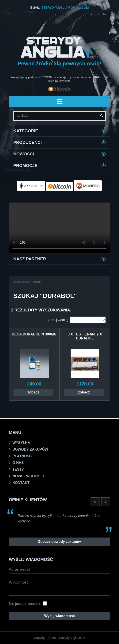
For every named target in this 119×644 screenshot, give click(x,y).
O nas (18, 463)
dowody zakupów (30, 449)
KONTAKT (21, 483)
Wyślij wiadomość (59, 616)
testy (18, 469)
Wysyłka (21, 443)
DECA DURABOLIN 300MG (34, 334)
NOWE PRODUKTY (28, 476)
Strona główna (21, 282)
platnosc (22, 456)
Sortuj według (58, 320)
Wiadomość (59, 587)
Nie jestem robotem (24, 604)
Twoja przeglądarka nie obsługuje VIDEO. (59, 228)
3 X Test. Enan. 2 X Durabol (85, 336)
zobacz (33, 392)
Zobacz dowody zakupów (59, 542)
